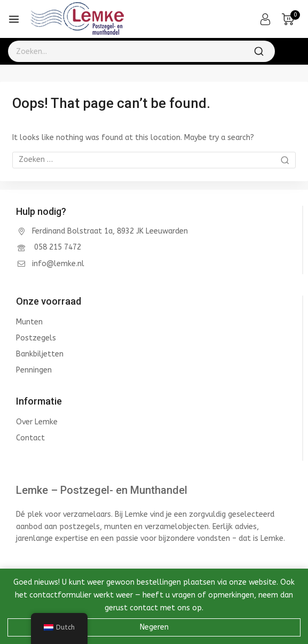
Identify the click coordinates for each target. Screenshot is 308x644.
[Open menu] (14, 19)
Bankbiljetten (40, 354)
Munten (29, 322)
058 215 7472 (57, 247)
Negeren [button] (154, 627)
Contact (30, 438)
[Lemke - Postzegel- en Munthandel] (77, 19)
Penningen (34, 370)
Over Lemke (37, 422)
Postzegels (36, 338)
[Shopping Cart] (291, 19)
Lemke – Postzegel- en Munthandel (102, 490)
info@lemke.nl (58, 264)
